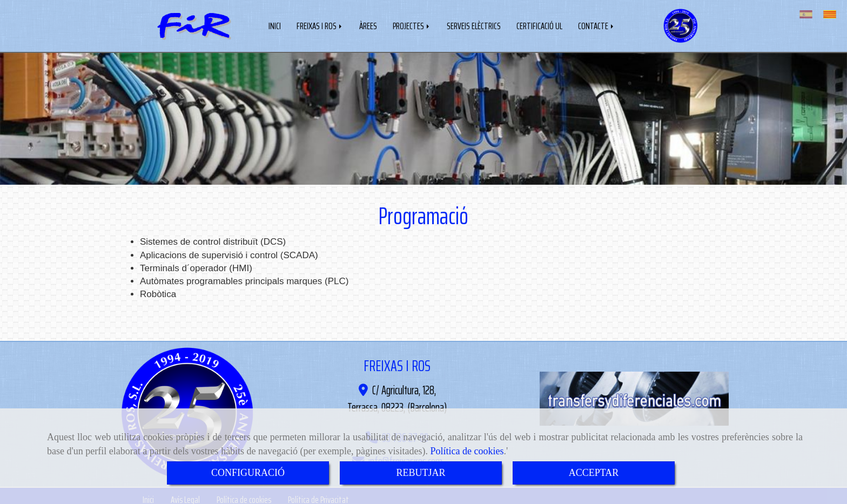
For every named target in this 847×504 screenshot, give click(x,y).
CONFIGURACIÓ (248, 473)
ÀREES (368, 25)
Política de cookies (467, 451)
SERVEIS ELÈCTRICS (474, 25)
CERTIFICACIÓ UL (539, 25)
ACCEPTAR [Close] (594, 473)
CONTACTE (597, 25)
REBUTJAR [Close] (421, 473)
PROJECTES (412, 25)
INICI (275, 25)
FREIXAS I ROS (320, 25)
